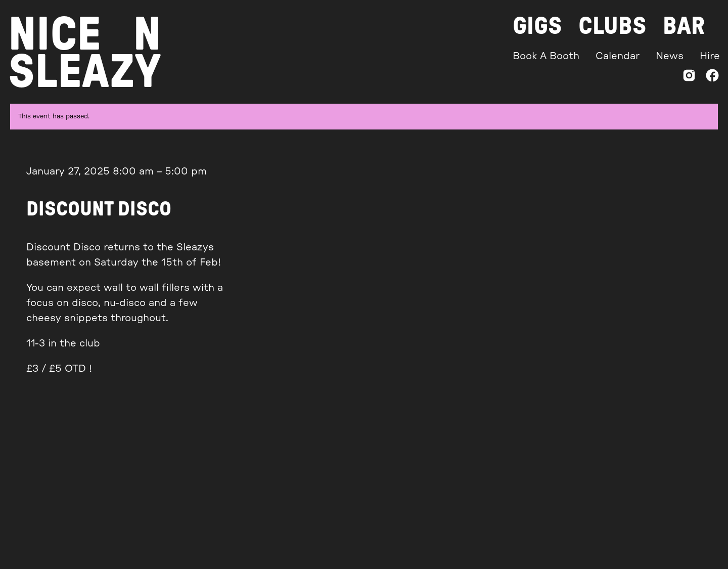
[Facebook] (712, 78)
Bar (684, 26)
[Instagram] (689, 78)
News (670, 56)
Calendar (618, 56)
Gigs (537, 26)
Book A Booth (546, 56)
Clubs (612, 26)
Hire (710, 56)
